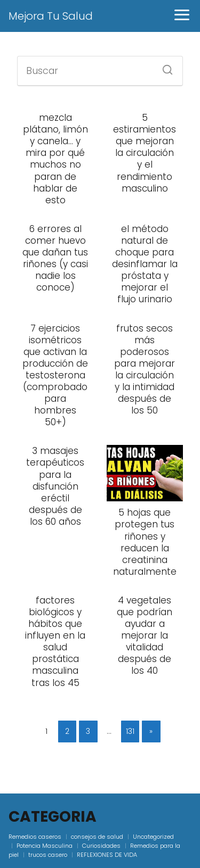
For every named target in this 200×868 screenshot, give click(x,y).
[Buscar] (164, 67)
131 (130, 731)
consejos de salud (97, 837)
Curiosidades (101, 846)
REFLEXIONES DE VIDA (107, 855)
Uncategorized (153, 837)
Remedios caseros (35, 837)
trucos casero (48, 855)
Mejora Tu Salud (51, 16)
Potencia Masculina (45, 846)
